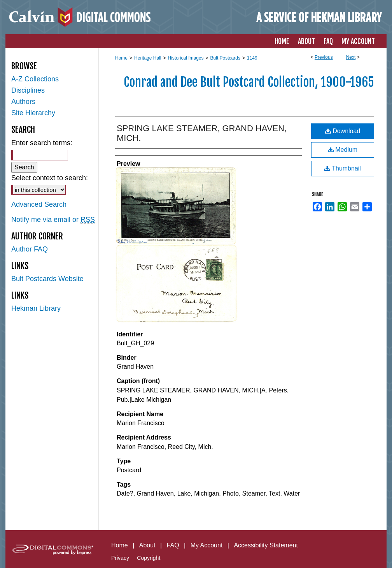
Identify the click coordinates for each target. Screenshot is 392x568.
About (147, 545)
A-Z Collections (35, 79)
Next (351, 57)
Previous (324, 57)
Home (121, 58)
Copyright (149, 558)
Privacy (120, 558)
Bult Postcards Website (47, 279)
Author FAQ (30, 249)
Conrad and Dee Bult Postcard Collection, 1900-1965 (249, 82)
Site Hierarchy (33, 113)
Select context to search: (50, 178)
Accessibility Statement (266, 545)
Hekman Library (36, 308)
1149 (252, 58)
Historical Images (185, 58)
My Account (207, 545)
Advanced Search (39, 204)
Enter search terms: (42, 143)
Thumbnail (343, 168)
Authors (23, 102)
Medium (343, 150)
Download (343, 131)
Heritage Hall (148, 58)
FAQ (173, 545)
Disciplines (28, 90)
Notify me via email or (53, 220)
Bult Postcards (225, 58)
